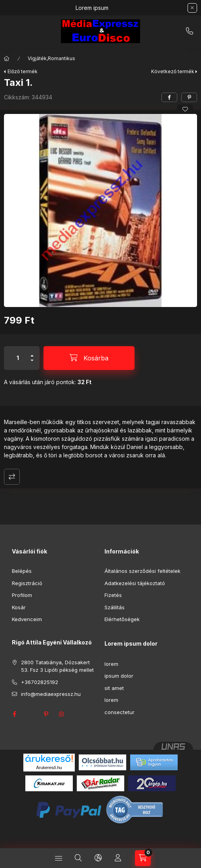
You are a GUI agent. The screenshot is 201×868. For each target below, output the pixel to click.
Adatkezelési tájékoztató (135, 583)
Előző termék (23, 71)
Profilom (22, 595)
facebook (14, 714)
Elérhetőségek (122, 619)
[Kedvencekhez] (185, 109)
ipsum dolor (119, 676)
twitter (30, 714)
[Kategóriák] (59, 858)
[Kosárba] (89, 358)
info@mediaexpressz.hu (51, 694)
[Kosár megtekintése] (143, 858)
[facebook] (169, 97)
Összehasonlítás (12, 477)
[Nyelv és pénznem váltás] (98, 858)
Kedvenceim (27, 619)
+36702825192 (190, 31)
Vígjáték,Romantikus (51, 58)
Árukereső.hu (49, 768)
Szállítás (115, 607)
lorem (111, 664)
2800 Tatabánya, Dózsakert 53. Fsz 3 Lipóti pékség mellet (57, 666)
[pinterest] (189, 97)
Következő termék (173, 71)
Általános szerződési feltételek (142, 571)
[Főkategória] (7, 59)
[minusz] (32, 364)
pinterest (46, 714)
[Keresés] (78, 858)
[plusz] (32, 352)
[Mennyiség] (18, 358)
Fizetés (113, 595)
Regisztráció (27, 583)
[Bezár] (192, 8)
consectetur (119, 712)
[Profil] (118, 858)
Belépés (22, 571)
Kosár (19, 607)
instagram (62, 714)
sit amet (114, 688)
